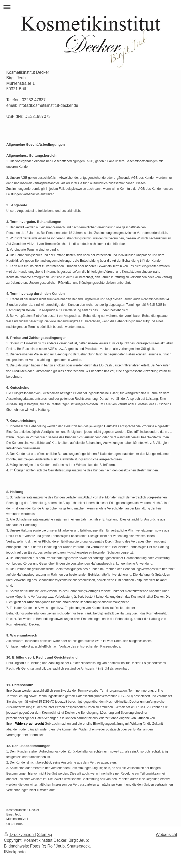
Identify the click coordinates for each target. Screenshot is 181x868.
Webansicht (166, 835)
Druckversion (19, 835)
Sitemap (44, 835)
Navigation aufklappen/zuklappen (91, 7)
